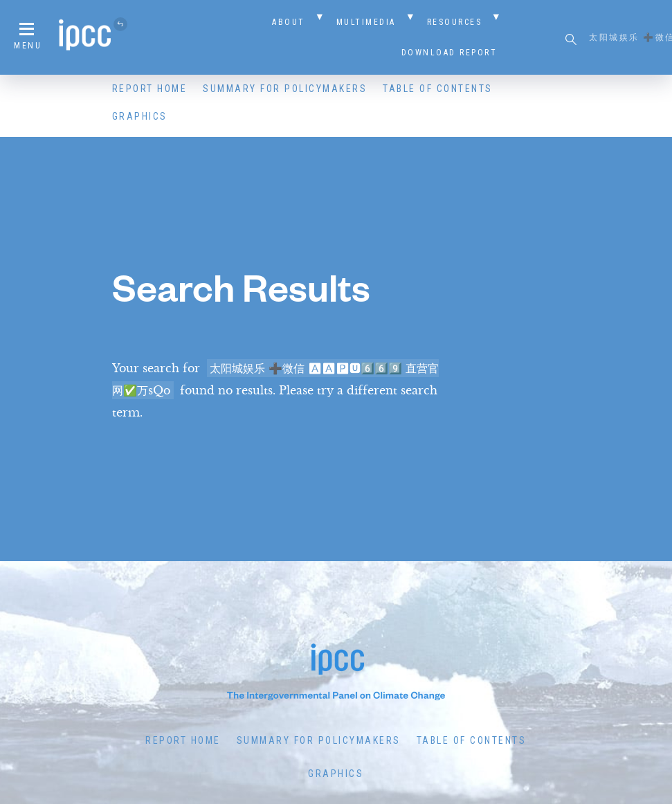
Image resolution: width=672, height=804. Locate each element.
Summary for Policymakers (285, 89)
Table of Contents (438, 89)
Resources (455, 22)
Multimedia (366, 22)
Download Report (449, 53)
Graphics (140, 116)
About (289, 22)
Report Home (150, 89)
